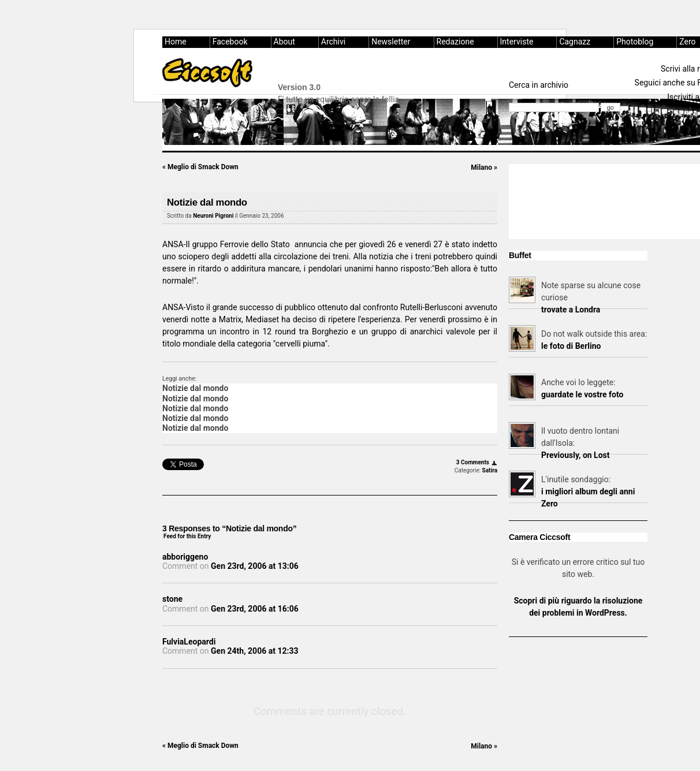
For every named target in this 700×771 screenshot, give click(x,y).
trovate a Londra (571, 310)
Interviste (517, 42)
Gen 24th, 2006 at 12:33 (254, 651)
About (284, 42)
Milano (484, 167)
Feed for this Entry (187, 536)
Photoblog (635, 42)
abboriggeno (185, 557)
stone (172, 599)
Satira (490, 470)
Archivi (333, 42)
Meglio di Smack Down (200, 167)
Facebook (230, 42)
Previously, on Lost (576, 455)
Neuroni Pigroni (213, 216)
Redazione (455, 42)
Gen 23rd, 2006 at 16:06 (255, 609)
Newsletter (391, 42)
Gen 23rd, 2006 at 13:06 (255, 566)
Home (176, 42)
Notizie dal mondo (207, 202)
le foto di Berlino (571, 346)
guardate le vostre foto (582, 394)
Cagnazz (575, 42)
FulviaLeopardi (189, 642)
